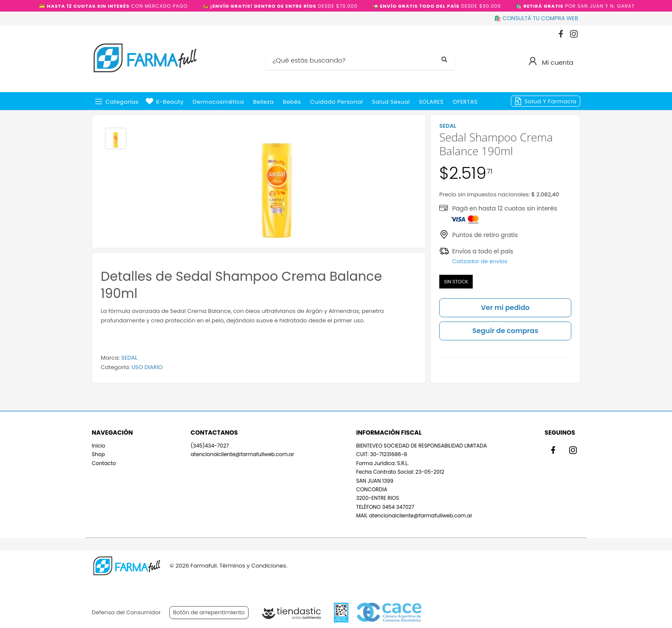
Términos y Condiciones (253, 566)
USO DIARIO (147, 367)
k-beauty (170, 102)
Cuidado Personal (336, 102)
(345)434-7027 (210, 446)
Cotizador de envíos (480, 261)
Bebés (292, 102)
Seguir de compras (505, 331)
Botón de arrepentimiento (209, 612)
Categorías (122, 102)
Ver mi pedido (505, 308)
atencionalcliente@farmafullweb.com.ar (242, 454)
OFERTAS (465, 102)
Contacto (104, 463)
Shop (98, 454)
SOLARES (431, 102)
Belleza (263, 102)
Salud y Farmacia (550, 101)
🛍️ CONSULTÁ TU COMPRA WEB (536, 18)
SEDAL (129, 358)
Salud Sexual (391, 102)
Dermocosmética (219, 102)
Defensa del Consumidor (126, 612)
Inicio (99, 446)
